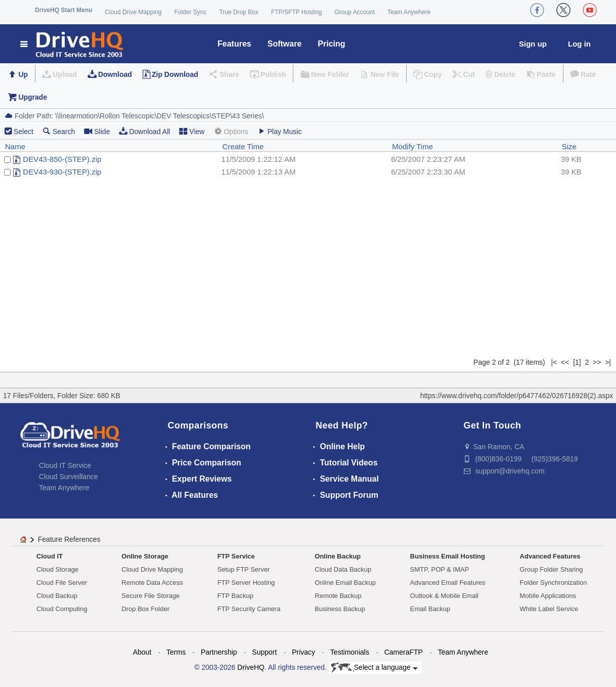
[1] (577, 362)
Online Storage (145, 556)
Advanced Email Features (448, 583)
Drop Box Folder (145, 609)
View (192, 131)
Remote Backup (338, 596)
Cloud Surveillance (69, 477)
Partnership (219, 652)
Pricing (331, 44)
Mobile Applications (548, 596)
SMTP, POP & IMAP (440, 569)
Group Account (355, 12)
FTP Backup (235, 596)
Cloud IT (50, 556)
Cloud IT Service (65, 465)
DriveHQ (251, 667)
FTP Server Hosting (246, 583)
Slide (97, 131)
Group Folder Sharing (552, 569)
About (142, 652)
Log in (579, 44)
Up (23, 74)
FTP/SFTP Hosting (296, 12)
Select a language (375, 668)
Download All (144, 131)
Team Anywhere (409, 12)
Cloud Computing (62, 609)
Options (231, 131)
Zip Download (175, 74)
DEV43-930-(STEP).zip (62, 172)
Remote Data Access (152, 583)
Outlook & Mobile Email (444, 596)
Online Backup (338, 556)
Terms (176, 652)
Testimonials (350, 652)
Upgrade (33, 97)
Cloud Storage (57, 569)
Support (264, 652)
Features (234, 44)
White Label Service (549, 609)
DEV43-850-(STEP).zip (62, 159)
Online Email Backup (345, 583)
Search (59, 131)
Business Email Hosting (448, 556)
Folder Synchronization (554, 583)
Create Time (243, 146)
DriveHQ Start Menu (63, 10)
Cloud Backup (57, 596)
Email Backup (430, 609)
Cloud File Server (62, 583)
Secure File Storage (150, 596)
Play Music (280, 131)
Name (15, 146)
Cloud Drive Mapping (133, 12)
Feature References (69, 539)
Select (24, 132)
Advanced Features (550, 556)
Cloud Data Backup (343, 569)
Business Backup (340, 609)
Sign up (533, 44)
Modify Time (412, 146)
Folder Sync (190, 12)
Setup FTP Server (244, 569)
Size (569, 146)
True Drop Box (239, 12)
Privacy (303, 652)
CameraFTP (404, 652)
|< (554, 362)
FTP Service (236, 556)
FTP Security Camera (249, 609)
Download (115, 74)
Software (285, 44)
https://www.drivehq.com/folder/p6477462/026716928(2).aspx (517, 396)
